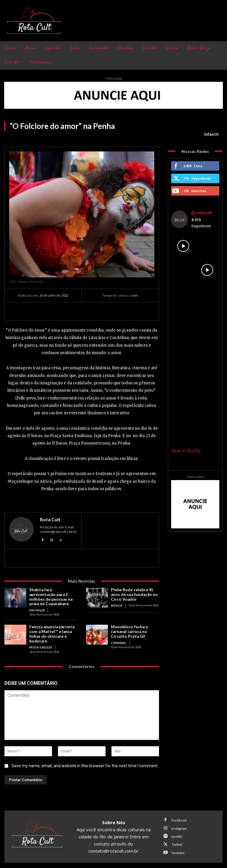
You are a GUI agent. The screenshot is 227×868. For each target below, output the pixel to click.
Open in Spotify (186, 451)
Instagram (179, 825)
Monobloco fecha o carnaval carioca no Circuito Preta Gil (129, 630)
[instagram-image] (183, 246)
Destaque (36, 609)
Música (116, 605)
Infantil (211, 134)
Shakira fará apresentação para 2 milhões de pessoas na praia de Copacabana (50, 596)
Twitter (176, 841)
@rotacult (202, 213)
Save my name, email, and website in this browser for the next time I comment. (85, 763)
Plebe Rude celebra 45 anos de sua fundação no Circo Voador (134, 594)
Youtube (177, 849)
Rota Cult (50, 519)
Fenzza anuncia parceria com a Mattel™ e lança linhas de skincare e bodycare (52, 632)
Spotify (176, 833)
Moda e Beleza (40, 645)
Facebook (178, 818)
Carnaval (118, 641)
